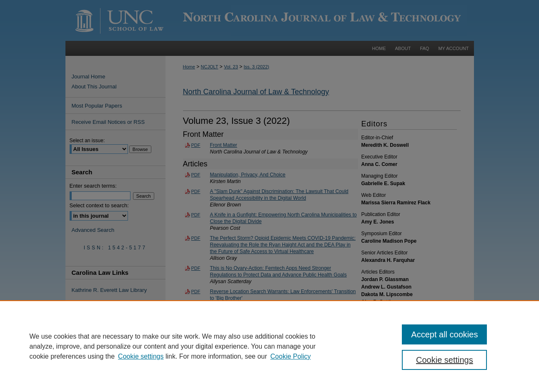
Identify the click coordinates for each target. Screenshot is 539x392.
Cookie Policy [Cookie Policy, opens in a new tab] (291, 356)
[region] (269, 346)
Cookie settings (141, 356)
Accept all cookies (444, 334)
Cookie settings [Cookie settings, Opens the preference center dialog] (445, 360)
